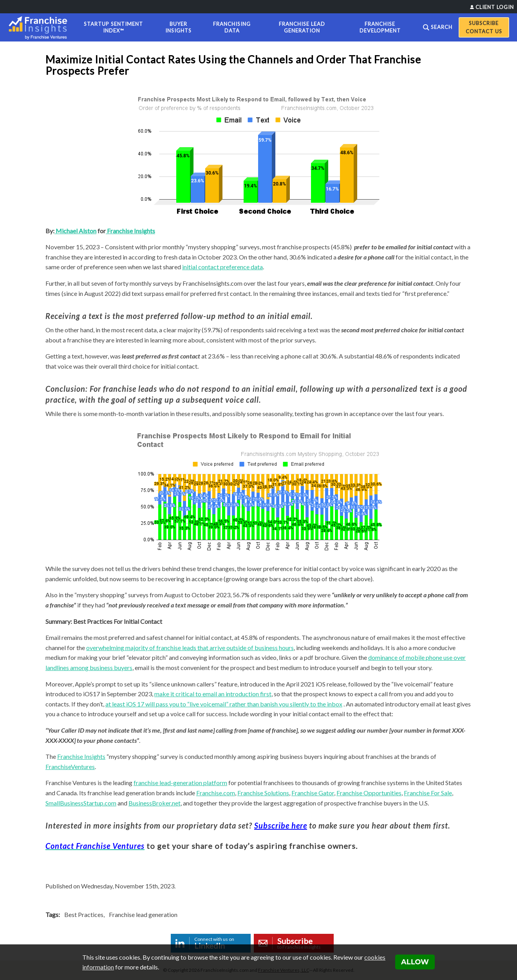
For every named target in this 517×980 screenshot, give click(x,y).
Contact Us (484, 31)
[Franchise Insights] (40, 27)
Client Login (495, 7)
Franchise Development (380, 27)
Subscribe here (281, 825)
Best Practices (84, 914)
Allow (415, 962)
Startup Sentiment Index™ (113, 27)
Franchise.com (216, 793)
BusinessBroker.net (155, 803)
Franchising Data (232, 27)
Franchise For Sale (428, 793)
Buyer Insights (178, 27)
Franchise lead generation (143, 914)
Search (442, 27)
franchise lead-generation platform (180, 783)
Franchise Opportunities (369, 793)
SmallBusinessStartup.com (81, 803)
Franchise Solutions (263, 793)
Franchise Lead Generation (302, 27)
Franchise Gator (313, 793)
